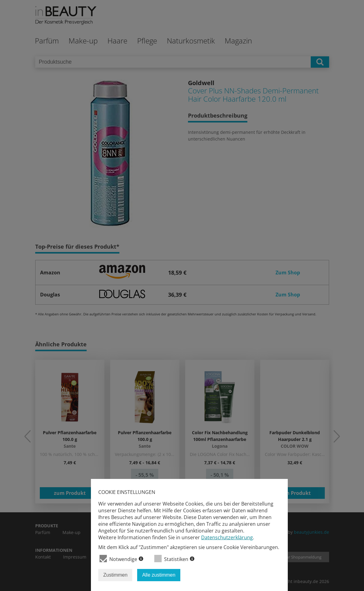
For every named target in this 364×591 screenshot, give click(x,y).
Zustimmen (115, 575)
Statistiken (174, 559)
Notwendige (121, 559)
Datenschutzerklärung (227, 537)
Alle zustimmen (159, 575)
